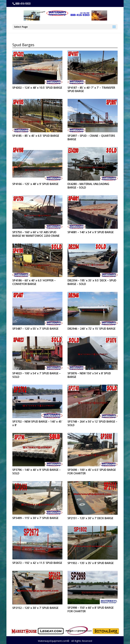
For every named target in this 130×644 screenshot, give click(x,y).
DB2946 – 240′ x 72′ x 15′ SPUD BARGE (91, 329)
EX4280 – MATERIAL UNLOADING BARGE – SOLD (88, 186)
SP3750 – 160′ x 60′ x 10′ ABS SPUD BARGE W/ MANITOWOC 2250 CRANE (36, 234)
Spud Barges (23, 45)
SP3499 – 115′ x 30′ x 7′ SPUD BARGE (35, 518)
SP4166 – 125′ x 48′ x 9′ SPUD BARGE (35, 184)
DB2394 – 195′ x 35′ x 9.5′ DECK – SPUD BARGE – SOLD (92, 282)
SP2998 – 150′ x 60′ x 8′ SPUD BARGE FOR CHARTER (91, 609)
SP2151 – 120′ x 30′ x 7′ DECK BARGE (90, 518)
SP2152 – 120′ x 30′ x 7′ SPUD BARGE (35, 608)
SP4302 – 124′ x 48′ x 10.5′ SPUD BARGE (37, 88)
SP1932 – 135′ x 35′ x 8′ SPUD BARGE (91, 563)
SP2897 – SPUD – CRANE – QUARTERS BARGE (91, 137)
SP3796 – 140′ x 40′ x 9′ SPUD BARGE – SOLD (36, 472)
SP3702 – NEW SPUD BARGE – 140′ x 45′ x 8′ (37, 423)
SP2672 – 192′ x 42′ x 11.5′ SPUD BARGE (37, 563)
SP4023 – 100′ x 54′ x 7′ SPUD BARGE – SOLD (36, 375)
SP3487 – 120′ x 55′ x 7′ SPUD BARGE (35, 329)
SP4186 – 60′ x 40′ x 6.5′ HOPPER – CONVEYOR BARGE (34, 282)
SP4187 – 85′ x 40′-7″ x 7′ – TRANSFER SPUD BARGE (91, 89)
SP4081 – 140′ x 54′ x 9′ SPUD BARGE (91, 232)
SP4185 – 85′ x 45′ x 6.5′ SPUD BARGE (36, 136)
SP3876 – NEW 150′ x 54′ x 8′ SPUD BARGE (89, 375)
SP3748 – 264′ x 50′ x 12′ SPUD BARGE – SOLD (92, 423)
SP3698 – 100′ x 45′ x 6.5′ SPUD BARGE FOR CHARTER (92, 472)
